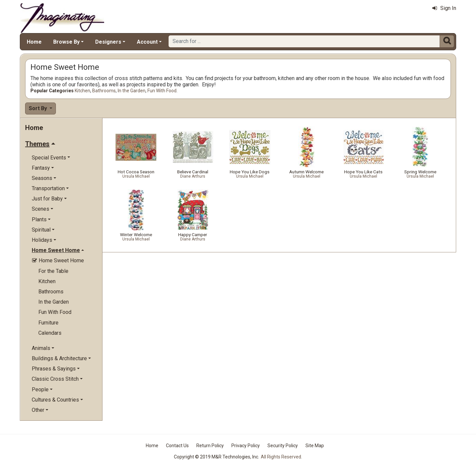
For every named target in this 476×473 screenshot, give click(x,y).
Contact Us (177, 446)
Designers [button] (108, 42)
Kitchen (82, 91)
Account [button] (147, 42)
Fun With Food (162, 91)
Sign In (444, 8)
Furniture (48, 323)
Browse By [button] (66, 42)
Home (34, 42)
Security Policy (283, 446)
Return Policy (210, 446)
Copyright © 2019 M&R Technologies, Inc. (217, 457)
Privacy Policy (246, 446)
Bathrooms (104, 91)
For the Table (53, 271)
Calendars (50, 333)
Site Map (315, 446)
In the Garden (132, 91)
